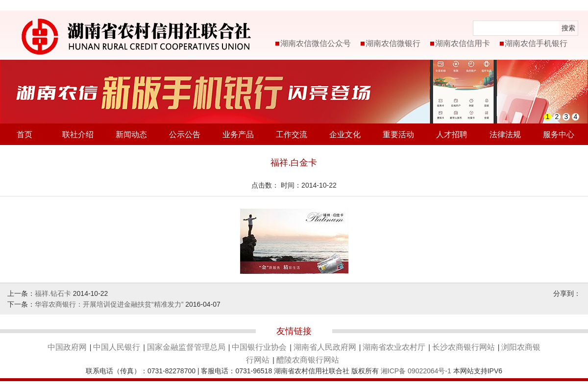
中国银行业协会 (259, 347)
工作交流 (292, 134)
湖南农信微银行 (393, 43)
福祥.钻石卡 (53, 293)
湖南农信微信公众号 (316, 43)
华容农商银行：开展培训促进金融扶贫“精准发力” (109, 304)
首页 (24, 134)
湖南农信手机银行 (536, 43)
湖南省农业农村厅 (394, 347)
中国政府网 (67, 347)
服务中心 (559, 134)
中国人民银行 (117, 347)
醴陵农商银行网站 (308, 360)
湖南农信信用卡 (463, 43)
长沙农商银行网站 (464, 347)
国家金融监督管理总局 (186, 347)
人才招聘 (452, 134)
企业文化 (345, 134)
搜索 (568, 28)
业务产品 (238, 134)
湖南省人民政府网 (325, 347)
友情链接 (294, 331)
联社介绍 (78, 134)
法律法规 (505, 134)
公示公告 (185, 134)
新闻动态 (131, 134)
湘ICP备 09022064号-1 (416, 371)
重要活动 (398, 134)
